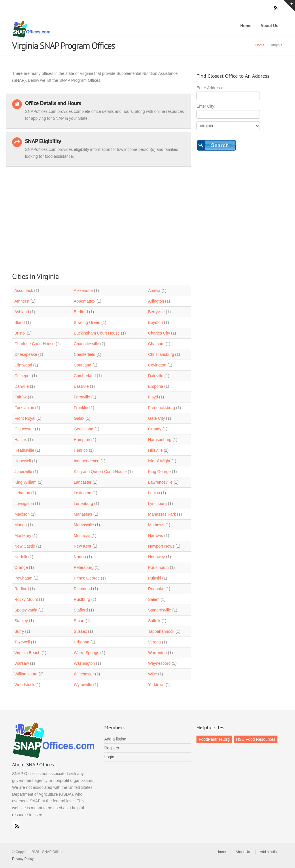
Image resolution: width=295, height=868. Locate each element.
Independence (87, 461)
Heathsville (24, 450)
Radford (22, 589)
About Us (269, 26)
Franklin (81, 408)
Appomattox (85, 301)
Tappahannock (161, 631)
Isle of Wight (159, 461)
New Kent (83, 546)
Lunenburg (83, 504)
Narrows (156, 535)
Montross (82, 535)
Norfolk (21, 557)
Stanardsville (160, 610)
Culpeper (23, 376)
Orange (21, 567)
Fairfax (21, 397)
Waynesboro (159, 663)
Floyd (153, 397)
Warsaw (22, 663)
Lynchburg (157, 504)
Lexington (83, 493)
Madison (22, 514)
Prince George (87, 578)
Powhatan (23, 578)
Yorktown (156, 685)
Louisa (154, 493)
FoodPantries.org (214, 739)
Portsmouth (158, 567)
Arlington (156, 301)
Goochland (84, 429)
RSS (16, 825)
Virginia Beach (27, 653)
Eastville (81, 386)
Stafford (81, 610)
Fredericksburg (161, 408)
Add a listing (115, 739)
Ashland (22, 312)
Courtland (83, 365)
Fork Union (24, 408)
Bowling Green (87, 322)
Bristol (20, 333)
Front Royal (25, 418)
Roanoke (156, 589)
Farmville (82, 397)
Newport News (161, 546)
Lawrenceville (160, 482)
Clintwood (23, 365)
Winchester (84, 674)
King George (159, 472)
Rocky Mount (26, 599)
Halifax (21, 440)
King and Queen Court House (100, 472)
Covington (157, 365)
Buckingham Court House (97, 333)
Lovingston (24, 504)
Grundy (155, 429)
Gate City (156, 418)
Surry (19, 631)
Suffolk (154, 621)
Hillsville (155, 450)
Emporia (156, 386)
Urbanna (82, 642)
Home (246, 26)
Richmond (83, 589)
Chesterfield (85, 354)
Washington (84, 663)
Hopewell (23, 461)
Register (112, 748)
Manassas (83, 514)
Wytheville (83, 685)
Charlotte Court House (34, 344)
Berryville (156, 312)
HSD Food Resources (256, 739)
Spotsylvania (26, 610)
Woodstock (24, 685)
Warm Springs (86, 653)
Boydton (155, 322)
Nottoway (156, 557)
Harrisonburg (160, 440)
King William (25, 482)
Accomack (24, 290)
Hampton (82, 440)
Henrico (81, 450)
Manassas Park (162, 514)
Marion (21, 525)
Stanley (21, 621)
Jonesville (23, 472)
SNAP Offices (78, 29)
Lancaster (83, 482)
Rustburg (82, 599)
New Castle (25, 546)
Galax (79, 418)
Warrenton (157, 653)
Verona (154, 642)
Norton (80, 557)
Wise (153, 674)
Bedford (81, 312)
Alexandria (83, 290)
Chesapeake (26, 354)
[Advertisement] (99, 216)
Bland (20, 322)
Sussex (80, 631)
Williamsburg (26, 674)
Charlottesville (86, 344)
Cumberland (85, 376)
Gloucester (24, 429)
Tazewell (22, 642)
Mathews (156, 525)
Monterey (23, 535)
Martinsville (84, 525)
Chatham (156, 344)
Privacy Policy (23, 859)
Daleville (156, 376)
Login (109, 757)
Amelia (154, 290)
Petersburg (84, 567)
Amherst (22, 301)
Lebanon (22, 493)
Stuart (79, 621)
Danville (22, 386)
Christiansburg (161, 354)
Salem (154, 599)
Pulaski (155, 578)
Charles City (159, 333)
